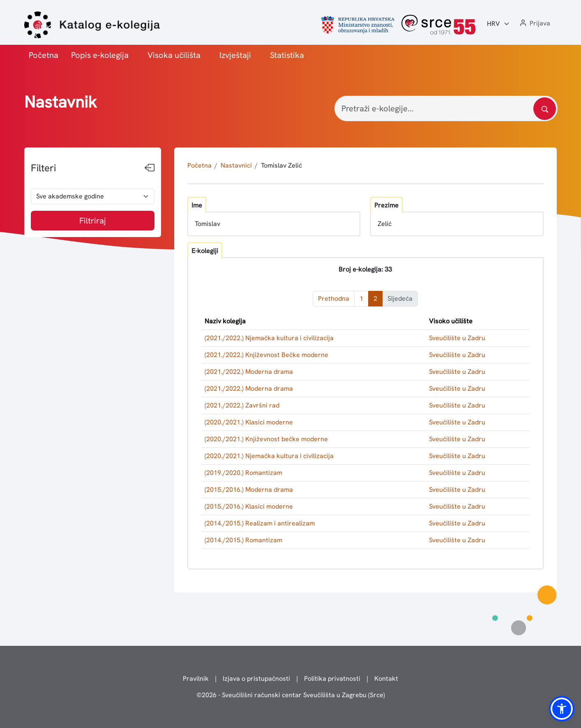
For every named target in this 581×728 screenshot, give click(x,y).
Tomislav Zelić (281, 165)
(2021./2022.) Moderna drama (249, 372)
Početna (44, 55)
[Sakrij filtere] (150, 168)
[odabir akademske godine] (93, 196)
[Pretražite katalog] (545, 109)
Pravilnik (196, 678)
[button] (534, 24)
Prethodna (334, 298)
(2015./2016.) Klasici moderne (249, 506)
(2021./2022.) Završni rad (242, 405)
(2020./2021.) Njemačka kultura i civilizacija (269, 456)
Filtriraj (93, 221)
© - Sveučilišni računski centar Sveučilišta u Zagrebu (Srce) (291, 695)
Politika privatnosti (332, 678)
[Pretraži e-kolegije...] (446, 108)
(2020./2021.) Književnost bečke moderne (266, 439)
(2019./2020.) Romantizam (243, 473)
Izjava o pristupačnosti (256, 678)
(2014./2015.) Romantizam (243, 540)
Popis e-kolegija (100, 55)
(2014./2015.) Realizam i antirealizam (260, 523)
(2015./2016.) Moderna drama (249, 490)
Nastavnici (236, 165)
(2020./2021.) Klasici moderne (249, 422)
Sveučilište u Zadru (457, 338)
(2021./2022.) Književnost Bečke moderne (266, 355)
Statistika (287, 55)
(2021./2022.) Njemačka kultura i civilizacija (269, 338)
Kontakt (386, 678)
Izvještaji (235, 55)
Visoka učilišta (174, 55)
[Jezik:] (498, 24)
